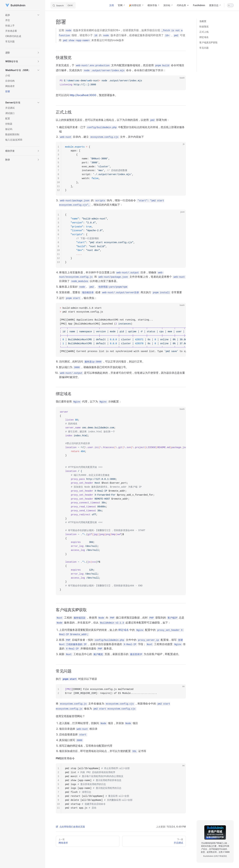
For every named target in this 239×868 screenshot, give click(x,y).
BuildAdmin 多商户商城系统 (215, 856)
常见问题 (204, 48)
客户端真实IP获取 (208, 42)
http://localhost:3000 (83, 95)
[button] (23, 15)
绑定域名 (204, 37)
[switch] (230, 5)
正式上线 (204, 32)
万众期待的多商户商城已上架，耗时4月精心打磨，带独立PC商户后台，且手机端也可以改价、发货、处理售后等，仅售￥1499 (215, 848)
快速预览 (204, 26)
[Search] (63, 5)
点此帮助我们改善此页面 (70, 827)
